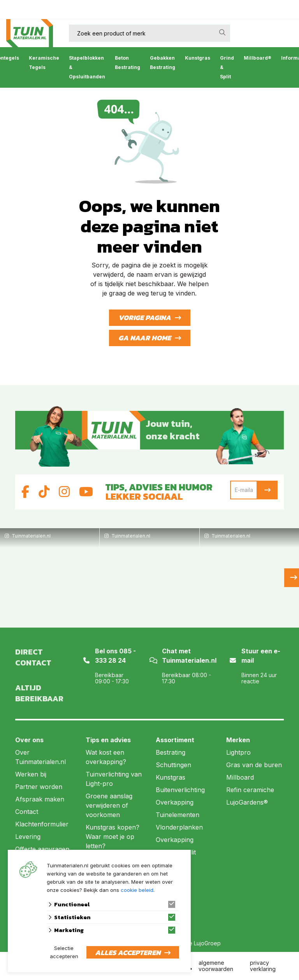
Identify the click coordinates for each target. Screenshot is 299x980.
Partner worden (39, 787)
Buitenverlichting (180, 790)
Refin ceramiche (250, 790)
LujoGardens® (247, 802)
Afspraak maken (40, 799)
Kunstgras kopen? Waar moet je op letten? (113, 837)
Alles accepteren (128, 953)
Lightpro (238, 752)
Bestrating (171, 752)
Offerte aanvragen (42, 849)
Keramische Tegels (44, 63)
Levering (28, 837)
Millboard (240, 777)
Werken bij (31, 774)
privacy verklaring (263, 966)
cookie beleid (137, 890)
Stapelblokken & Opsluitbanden (87, 67)
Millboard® (258, 58)
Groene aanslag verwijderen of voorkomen (109, 805)
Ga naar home (145, 338)
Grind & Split (227, 67)
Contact (27, 812)
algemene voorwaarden (216, 966)
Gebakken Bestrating (163, 63)
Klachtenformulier (42, 824)
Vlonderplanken (179, 827)
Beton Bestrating (128, 63)
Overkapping (175, 802)
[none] (222, 32)
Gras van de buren (254, 765)
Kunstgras (198, 58)
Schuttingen (173, 765)
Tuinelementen (178, 815)
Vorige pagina (145, 318)
